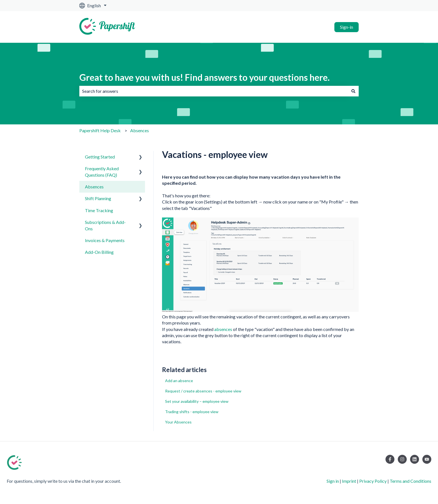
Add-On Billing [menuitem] (99, 252)
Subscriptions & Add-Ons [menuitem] (105, 225)
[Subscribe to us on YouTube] (427, 459)
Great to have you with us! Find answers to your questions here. (204, 77)
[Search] (353, 91)
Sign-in (347, 27)
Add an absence (179, 381)
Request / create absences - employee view (203, 391)
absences (223, 329)
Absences (140, 130)
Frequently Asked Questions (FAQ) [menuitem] (102, 171)
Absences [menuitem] (94, 187)
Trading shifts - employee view (192, 412)
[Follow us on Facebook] (390, 459)
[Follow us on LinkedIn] (415, 459)
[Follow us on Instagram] (402, 459)
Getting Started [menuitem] (100, 157)
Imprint (349, 481)
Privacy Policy (373, 481)
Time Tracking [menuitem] (99, 210)
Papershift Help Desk (100, 130)
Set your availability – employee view (197, 401)
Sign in (333, 481)
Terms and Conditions (410, 481)
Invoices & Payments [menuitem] (105, 240)
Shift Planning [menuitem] (98, 198)
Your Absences (178, 422)
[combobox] (214, 91)
